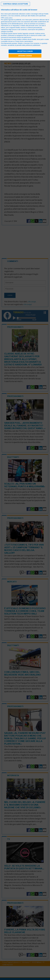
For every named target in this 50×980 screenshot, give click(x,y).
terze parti (29, 20)
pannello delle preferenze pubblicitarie (28, 45)
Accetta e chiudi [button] (25, 51)
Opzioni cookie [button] (25, 56)
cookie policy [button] (8, 18)
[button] (15, 4)
